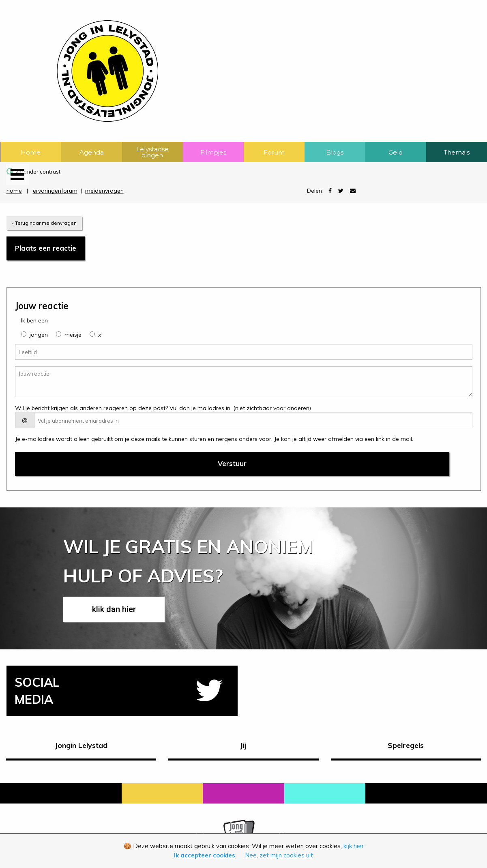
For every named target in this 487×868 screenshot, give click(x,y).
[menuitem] (31, 152)
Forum (274, 152)
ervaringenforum (55, 191)
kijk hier (354, 846)
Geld (396, 152)
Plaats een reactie (46, 248)
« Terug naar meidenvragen (44, 223)
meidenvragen (104, 191)
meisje (73, 335)
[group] (24, 334)
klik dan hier (114, 609)
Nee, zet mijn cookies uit (279, 855)
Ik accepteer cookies (205, 855)
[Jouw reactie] (244, 382)
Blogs (335, 152)
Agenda (92, 152)
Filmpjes (213, 152)
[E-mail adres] (253, 420)
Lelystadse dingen (152, 152)
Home (31, 152)
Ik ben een (34, 320)
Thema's (457, 152)
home (14, 191)
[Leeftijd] (244, 352)
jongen (39, 335)
